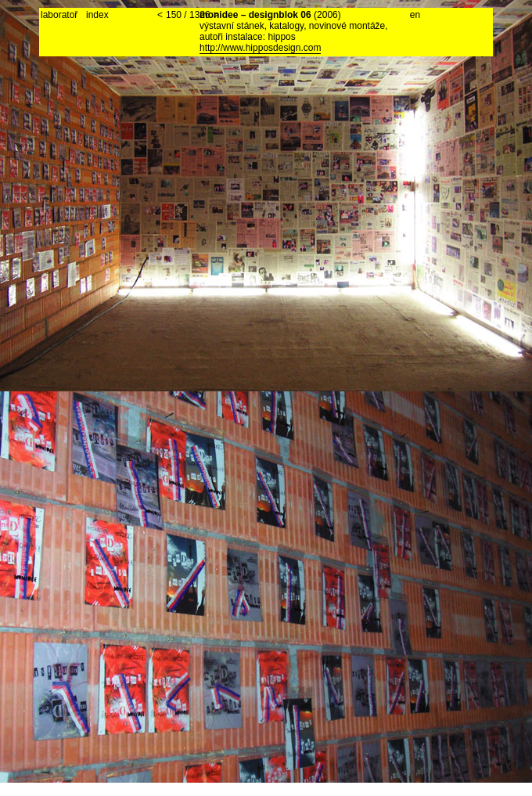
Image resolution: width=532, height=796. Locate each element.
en (415, 15)
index (97, 15)
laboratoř (59, 15)
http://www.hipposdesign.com (260, 48)
